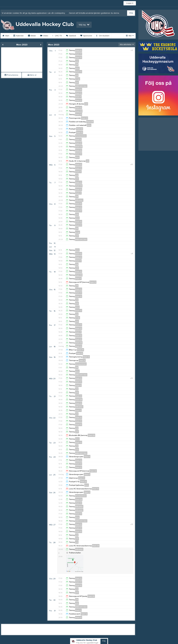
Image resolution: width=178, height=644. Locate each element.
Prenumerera (11, 75)
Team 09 (79, 111)
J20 (77, 61)
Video (44, 36)
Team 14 (79, 50)
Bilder (32, 36)
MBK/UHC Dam (81, 86)
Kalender (19, 36)
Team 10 (79, 72)
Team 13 (79, 54)
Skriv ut (32, 75)
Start (6, 36)
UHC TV (57, 36)
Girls (77, 68)
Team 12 (79, 100)
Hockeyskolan (81, 136)
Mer (130, 36)
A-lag (78, 79)
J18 (77, 65)
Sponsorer (86, 36)
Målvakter (79, 200)
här (67, 13)
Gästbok (71, 36)
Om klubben (103, 36)
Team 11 (78, 97)
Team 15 (79, 58)
